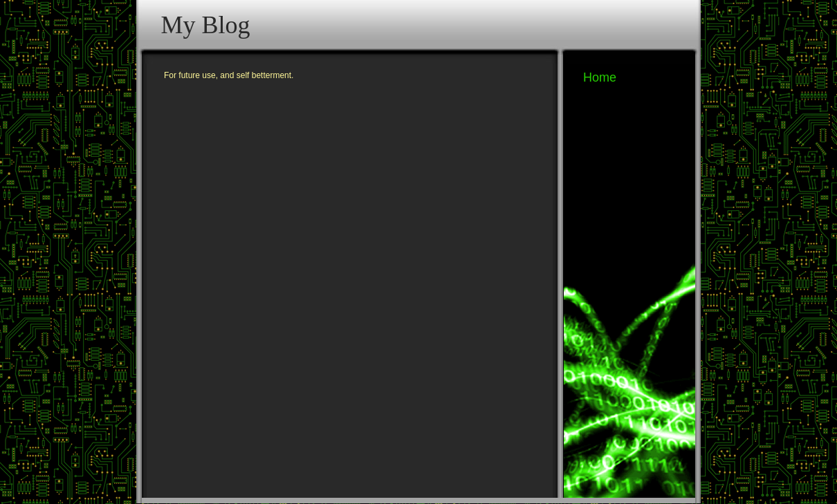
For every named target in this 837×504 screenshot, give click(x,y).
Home (600, 77)
